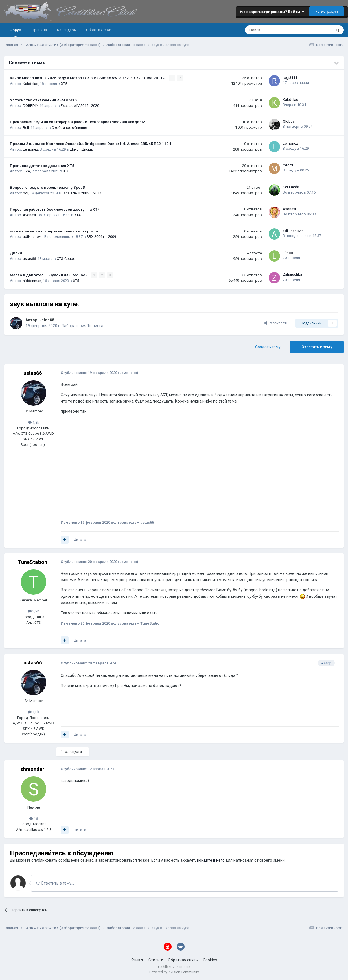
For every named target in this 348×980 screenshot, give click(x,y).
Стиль (156, 960)
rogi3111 (290, 78)
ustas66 (29, 258)
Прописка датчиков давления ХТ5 (42, 165)
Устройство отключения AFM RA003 (44, 100)
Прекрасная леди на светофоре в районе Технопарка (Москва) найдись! (77, 122)
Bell (26, 127)
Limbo (288, 252)
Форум (15, 32)
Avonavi (29, 215)
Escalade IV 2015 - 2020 (80, 106)
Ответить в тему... (55, 883)
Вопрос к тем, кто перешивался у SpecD (48, 187)
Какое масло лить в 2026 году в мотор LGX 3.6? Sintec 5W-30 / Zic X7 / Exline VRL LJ (88, 78)
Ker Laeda (291, 187)
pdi (26, 193)
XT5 (64, 83)
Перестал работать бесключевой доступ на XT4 (55, 209)
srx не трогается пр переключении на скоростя (54, 231)
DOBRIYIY (30, 106)
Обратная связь (100, 30)
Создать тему (268, 347)
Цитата (80, 539)
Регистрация (327, 11)
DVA (27, 171)
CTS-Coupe (66, 258)
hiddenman (32, 280)
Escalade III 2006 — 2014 (82, 193)
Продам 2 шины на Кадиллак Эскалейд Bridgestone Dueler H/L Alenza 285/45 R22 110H (91, 144)
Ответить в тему (317, 347)
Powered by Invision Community (174, 972)
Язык (137, 960)
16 (34, 818)
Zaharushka (292, 274)
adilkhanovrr (33, 237)
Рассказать (276, 323)
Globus (289, 121)
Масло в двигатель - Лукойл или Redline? (49, 275)
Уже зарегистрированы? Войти (272, 12)
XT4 (77, 215)
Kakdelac (30, 83)
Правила (39, 30)
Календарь (66, 30)
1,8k (34, 422)
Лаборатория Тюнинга (82, 325)
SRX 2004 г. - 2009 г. (103, 237)
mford (288, 165)
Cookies (210, 960)
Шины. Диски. (81, 149)
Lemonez (30, 149)
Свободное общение (69, 127)
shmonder (32, 769)
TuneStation (33, 562)
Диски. (17, 253)
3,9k (34, 611)
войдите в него (211, 860)
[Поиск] (273, 30)
